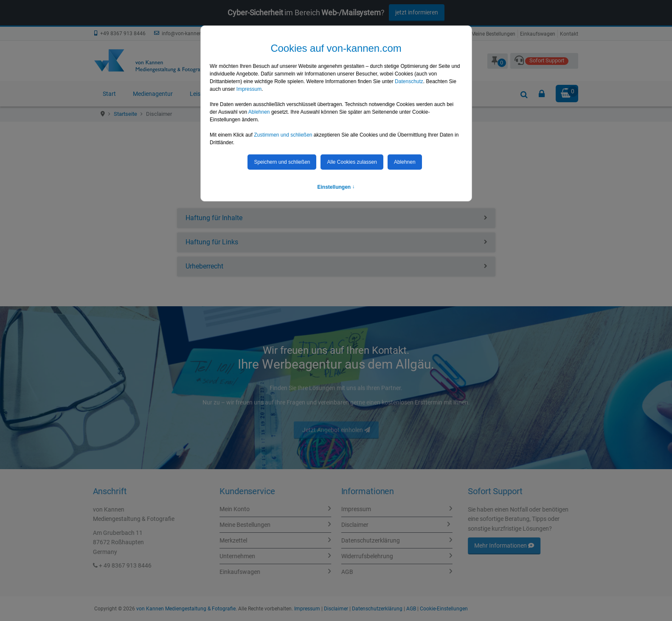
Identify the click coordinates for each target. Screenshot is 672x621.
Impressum (351, 509)
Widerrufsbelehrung (363, 556)
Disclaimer (350, 525)
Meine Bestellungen (493, 34)
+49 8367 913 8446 (123, 34)
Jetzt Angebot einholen (336, 434)
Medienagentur (153, 94)
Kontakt (569, 34)
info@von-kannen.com (188, 34)
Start (109, 94)
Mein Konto (239, 509)
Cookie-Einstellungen (444, 609)
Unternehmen (242, 556)
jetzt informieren (417, 12)
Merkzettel (238, 540)
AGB (343, 572)
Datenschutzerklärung (366, 540)
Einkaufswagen (538, 34)
